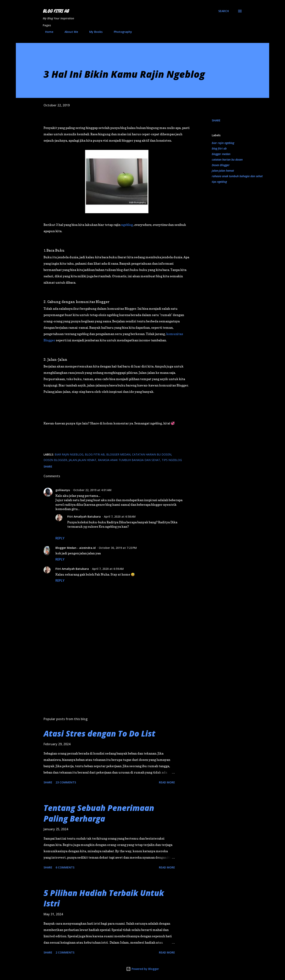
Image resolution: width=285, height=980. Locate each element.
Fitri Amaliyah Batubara (84, 517)
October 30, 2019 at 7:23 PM (118, 548)
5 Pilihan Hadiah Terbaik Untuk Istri (104, 898)
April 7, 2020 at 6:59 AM (108, 569)
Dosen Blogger (221, 165)
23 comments (66, 782)
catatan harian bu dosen (227, 160)
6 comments (65, 867)
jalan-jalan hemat (223, 171)
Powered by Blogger (142, 969)
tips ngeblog (219, 182)
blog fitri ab (219, 148)
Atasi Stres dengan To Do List (99, 733)
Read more (167, 782)
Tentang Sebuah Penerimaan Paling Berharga (99, 813)
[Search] (224, 11)
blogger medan (221, 154)
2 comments (65, 952)
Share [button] (216, 120)
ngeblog (127, 225)
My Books (94, 32)
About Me (69, 32)
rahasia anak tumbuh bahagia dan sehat (237, 176)
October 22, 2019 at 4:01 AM (92, 490)
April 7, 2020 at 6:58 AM (120, 517)
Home (47, 32)
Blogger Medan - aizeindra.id (76, 548)
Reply (60, 538)
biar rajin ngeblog (223, 143)
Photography (121, 32)
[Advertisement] (110, 668)
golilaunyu (63, 490)
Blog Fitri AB (56, 11)
